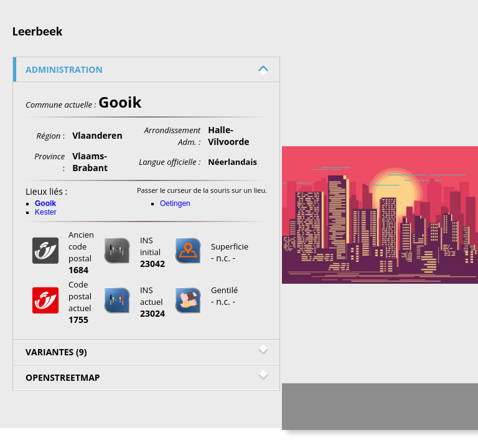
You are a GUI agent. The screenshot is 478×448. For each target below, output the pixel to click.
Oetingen (175, 203)
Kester (46, 212)
